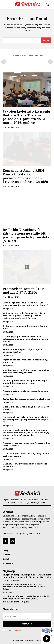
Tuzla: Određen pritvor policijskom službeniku (27, 399)
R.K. (5, 245)
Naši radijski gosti (11, 602)
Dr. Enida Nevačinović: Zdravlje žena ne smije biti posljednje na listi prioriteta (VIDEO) (26, 235)
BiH (4, 592)
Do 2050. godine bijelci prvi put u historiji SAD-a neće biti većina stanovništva (27, 382)
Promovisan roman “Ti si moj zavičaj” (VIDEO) (23, 291)
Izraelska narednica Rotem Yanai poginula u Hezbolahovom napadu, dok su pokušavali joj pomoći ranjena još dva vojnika (26, 433)
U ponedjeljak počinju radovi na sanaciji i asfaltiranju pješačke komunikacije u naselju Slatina (25, 339)
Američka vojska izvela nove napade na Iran (25, 391)
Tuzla (5, 580)
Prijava (27, 624)
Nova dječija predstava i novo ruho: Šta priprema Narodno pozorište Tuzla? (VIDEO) (25, 304)
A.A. (5, 127)
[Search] (46, 40)
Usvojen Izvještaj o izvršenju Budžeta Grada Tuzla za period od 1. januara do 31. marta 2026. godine (26, 117)
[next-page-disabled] (50, 62)
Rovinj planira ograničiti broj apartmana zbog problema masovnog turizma (26, 371)
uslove (17, 630)
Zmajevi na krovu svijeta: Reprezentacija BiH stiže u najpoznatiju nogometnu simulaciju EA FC (26, 420)
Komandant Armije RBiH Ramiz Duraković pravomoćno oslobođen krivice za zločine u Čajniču (25, 176)
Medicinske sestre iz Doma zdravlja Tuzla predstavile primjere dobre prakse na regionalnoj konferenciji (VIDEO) (24, 316)
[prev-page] (4, 62)
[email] (27, 616)
